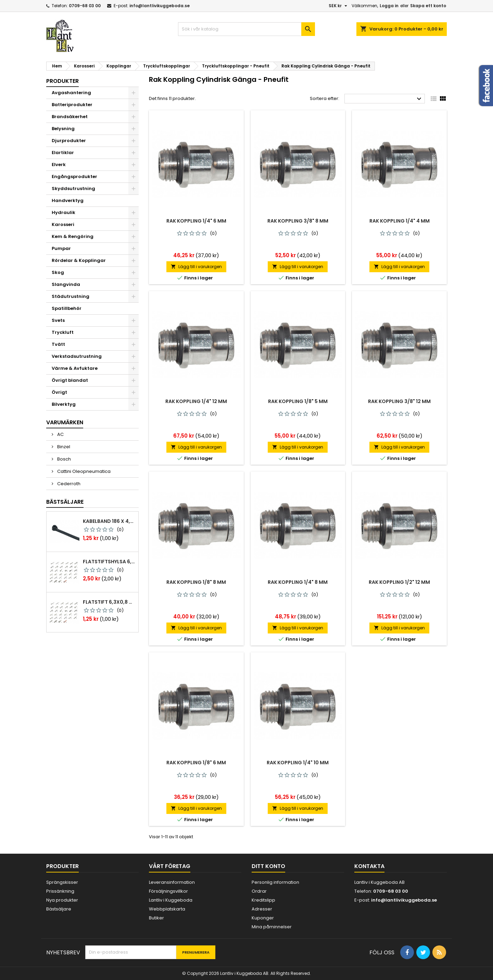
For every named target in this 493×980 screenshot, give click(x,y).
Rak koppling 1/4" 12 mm (196, 401)
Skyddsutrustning (73, 189)
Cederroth (68, 484)
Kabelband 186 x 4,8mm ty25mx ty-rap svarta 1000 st (109, 521)
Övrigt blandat (70, 380)
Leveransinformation (172, 882)
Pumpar (61, 248)
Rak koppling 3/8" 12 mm (399, 401)
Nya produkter (62, 900)
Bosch (64, 459)
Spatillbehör (67, 308)
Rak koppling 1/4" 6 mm (196, 221)
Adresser (262, 909)
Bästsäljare (65, 502)
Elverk (59, 165)
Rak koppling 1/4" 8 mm (298, 582)
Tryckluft (63, 332)
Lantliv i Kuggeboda (171, 900)
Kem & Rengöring (73, 236)
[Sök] (246, 29)
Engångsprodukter (74, 177)
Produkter (62, 81)
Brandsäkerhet (70, 117)
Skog (58, 272)
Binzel (63, 447)
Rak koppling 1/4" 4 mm (400, 221)
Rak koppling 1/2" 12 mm (399, 582)
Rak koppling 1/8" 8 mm (196, 582)
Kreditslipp (263, 900)
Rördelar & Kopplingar (79, 260)
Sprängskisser (62, 882)
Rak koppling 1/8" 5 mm (298, 401)
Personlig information (275, 882)
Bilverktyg (64, 404)
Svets (58, 320)
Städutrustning (71, 296)
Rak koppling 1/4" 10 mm (298, 763)
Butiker (156, 918)
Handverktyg (68, 200)
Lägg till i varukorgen (196, 267)
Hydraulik (64, 212)
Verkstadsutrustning (77, 356)
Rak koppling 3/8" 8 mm (298, 221)
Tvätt (58, 344)
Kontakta (369, 866)
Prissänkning (60, 891)
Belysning (63, 129)
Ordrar (259, 891)
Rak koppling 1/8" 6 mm (196, 763)
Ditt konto (268, 866)
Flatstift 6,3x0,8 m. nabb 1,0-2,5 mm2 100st (109, 602)
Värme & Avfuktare (75, 368)
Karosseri (63, 224)
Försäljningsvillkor (168, 891)
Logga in (389, 6)
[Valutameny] (339, 6)
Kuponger (263, 918)
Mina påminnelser (272, 927)
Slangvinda (66, 284)
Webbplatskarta (167, 909)
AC (60, 434)
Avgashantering (71, 93)
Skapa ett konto (428, 6)
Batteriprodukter (72, 105)
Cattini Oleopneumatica (83, 471)
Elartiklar (63, 153)
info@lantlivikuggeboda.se (160, 6)
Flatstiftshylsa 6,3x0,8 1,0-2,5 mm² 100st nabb (109, 562)
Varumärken (65, 422)
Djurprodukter (69, 141)
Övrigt (59, 392)
